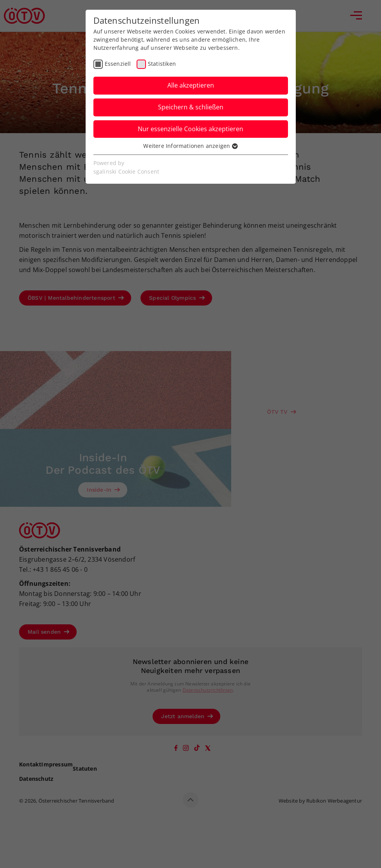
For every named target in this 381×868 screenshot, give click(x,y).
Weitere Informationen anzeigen (190, 146)
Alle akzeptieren (191, 85)
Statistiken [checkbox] (162, 64)
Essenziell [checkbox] (118, 64)
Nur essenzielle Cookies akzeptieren (190, 129)
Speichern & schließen (191, 107)
